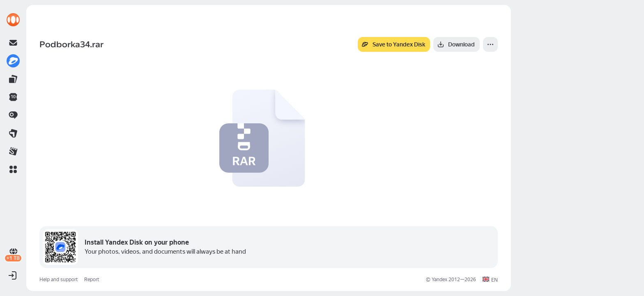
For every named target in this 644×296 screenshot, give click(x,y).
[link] (13, 20)
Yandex (439, 280)
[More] (490, 44)
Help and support (59, 280)
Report (92, 280)
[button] (13, 169)
